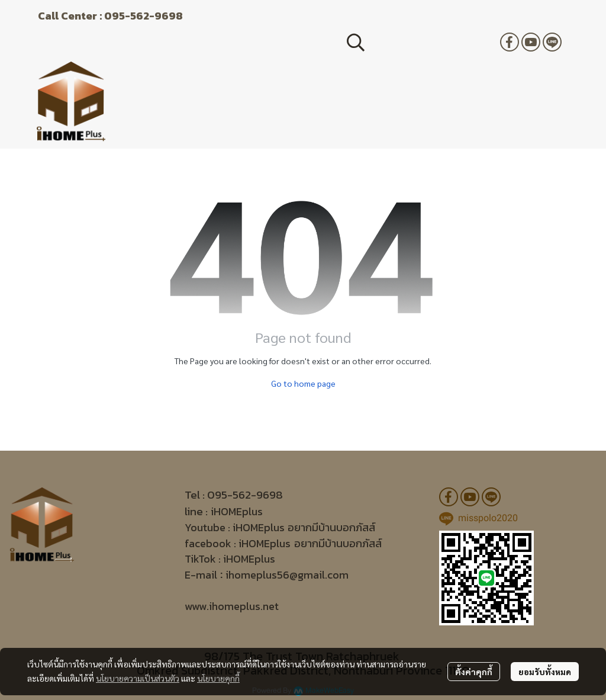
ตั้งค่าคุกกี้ (474, 672)
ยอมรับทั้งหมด (545, 672)
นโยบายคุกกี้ (218, 678)
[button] (417, 42)
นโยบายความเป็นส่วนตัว (138, 678)
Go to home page (303, 383)
